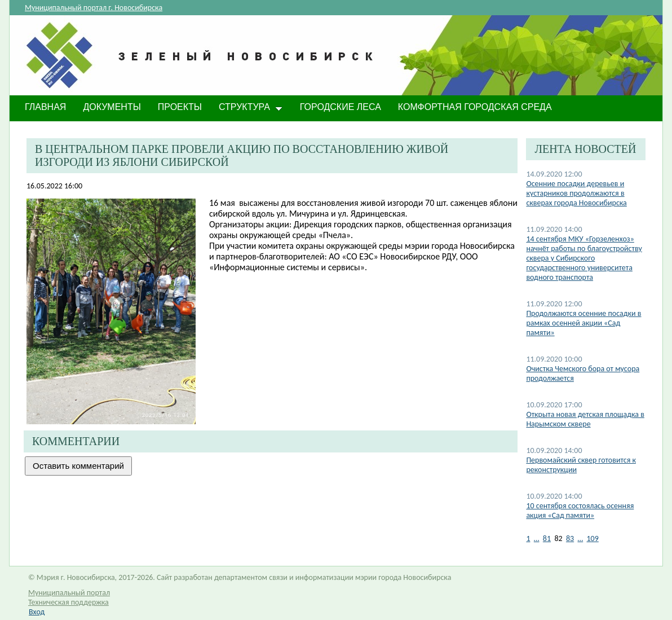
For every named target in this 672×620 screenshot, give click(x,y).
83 (570, 538)
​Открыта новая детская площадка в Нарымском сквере (585, 419)
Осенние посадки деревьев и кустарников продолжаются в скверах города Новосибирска (576, 193)
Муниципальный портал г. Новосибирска (94, 8)
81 (547, 538)
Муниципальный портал (69, 593)
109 (593, 538)
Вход (37, 612)
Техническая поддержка (68, 602)
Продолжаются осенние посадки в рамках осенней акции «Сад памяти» (583, 323)
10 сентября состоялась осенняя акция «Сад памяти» (580, 511)
